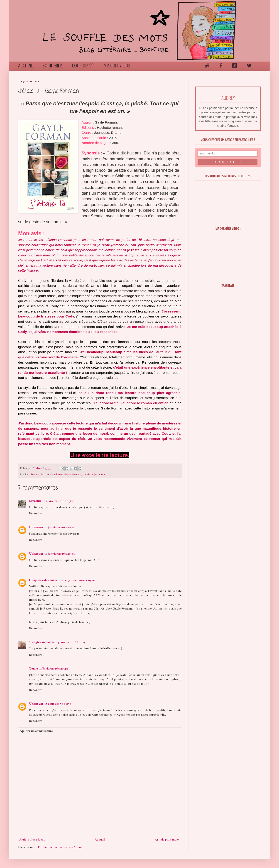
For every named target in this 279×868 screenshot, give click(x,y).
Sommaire (52, 66)
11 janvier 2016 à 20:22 (59, 527)
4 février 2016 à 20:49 (53, 669)
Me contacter (117, 66)
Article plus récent (32, 840)
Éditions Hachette (51, 474)
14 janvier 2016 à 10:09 (71, 642)
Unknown (36, 527)
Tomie (33, 669)
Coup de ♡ (83, 66)
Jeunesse (99, 474)
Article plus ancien (168, 840)
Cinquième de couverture (46, 580)
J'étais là (88, 474)
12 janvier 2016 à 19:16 (80, 580)
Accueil (25, 66)
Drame (35, 474)
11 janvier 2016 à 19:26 (59, 501)
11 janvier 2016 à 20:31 (59, 554)
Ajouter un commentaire (36, 731)
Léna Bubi (36, 501)
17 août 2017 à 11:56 (58, 704)
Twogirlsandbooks (42, 642)
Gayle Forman (73, 474)
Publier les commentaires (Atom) (60, 847)
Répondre (35, 513)
